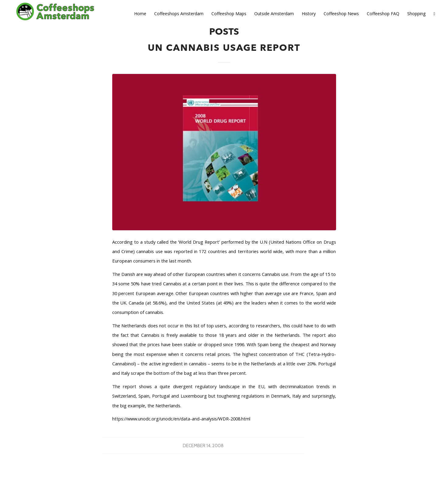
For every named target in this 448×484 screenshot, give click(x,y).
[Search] (434, 14)
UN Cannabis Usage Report (224, 48)
